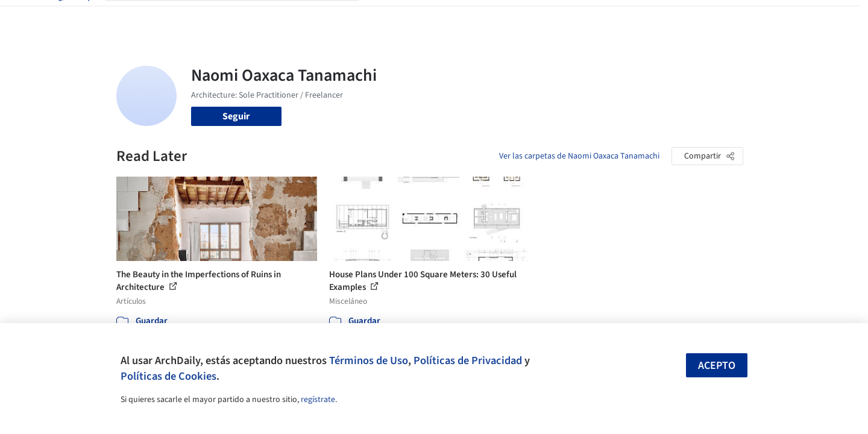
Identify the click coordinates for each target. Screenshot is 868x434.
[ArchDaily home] (73, 17)
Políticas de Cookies (168, 376)
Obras (384, 17)
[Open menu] (796, 17)
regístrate (318, 400)
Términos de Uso (369, 360)
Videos (591, 17)
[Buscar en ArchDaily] (242, 17)
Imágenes (426, 17)
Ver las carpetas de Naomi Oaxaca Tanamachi (579, 156)
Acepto (717, 366)
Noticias (551, 17)
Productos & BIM (490, 17)
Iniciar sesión (657, 17)
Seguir (236, 116)
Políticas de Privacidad (468, 360)
